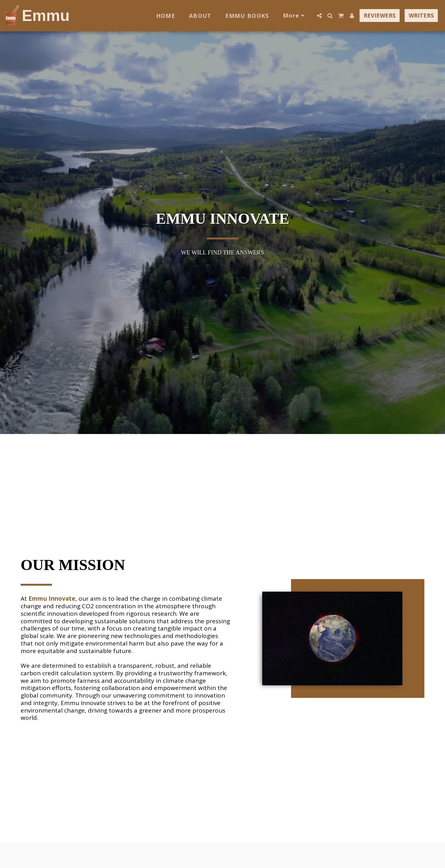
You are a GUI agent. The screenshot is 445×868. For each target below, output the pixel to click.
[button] (319, 16)
